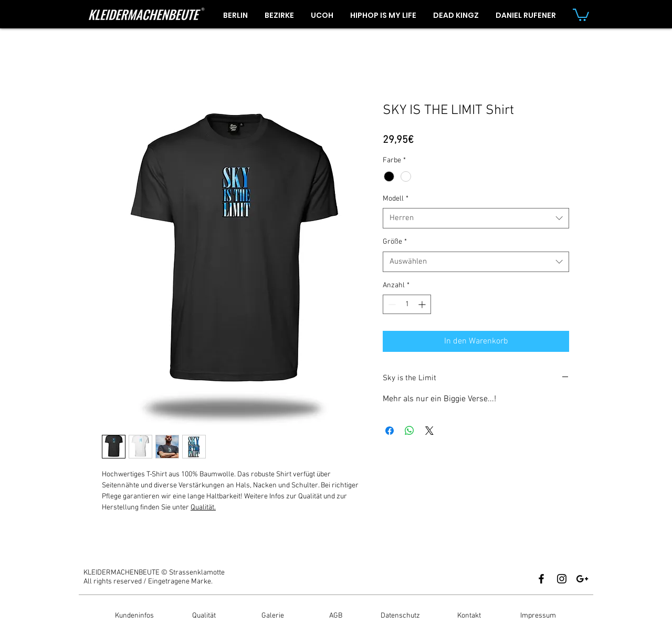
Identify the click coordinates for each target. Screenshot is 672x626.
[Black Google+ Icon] (582, 579)
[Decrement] (391, 304)
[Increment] (423, 304)
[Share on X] (429, 431)
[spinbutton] (407, 304)
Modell (396, 199)
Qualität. (203, 508)
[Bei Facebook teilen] (390, 431)
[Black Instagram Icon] (562, 579)
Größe (395, 242)
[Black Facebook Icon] (541, 579)
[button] (581, 14)
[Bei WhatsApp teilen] (409, 431)
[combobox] (476, 218)
